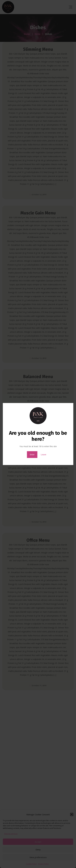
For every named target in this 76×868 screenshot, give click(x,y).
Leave (43, 455)
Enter (32, 455)
